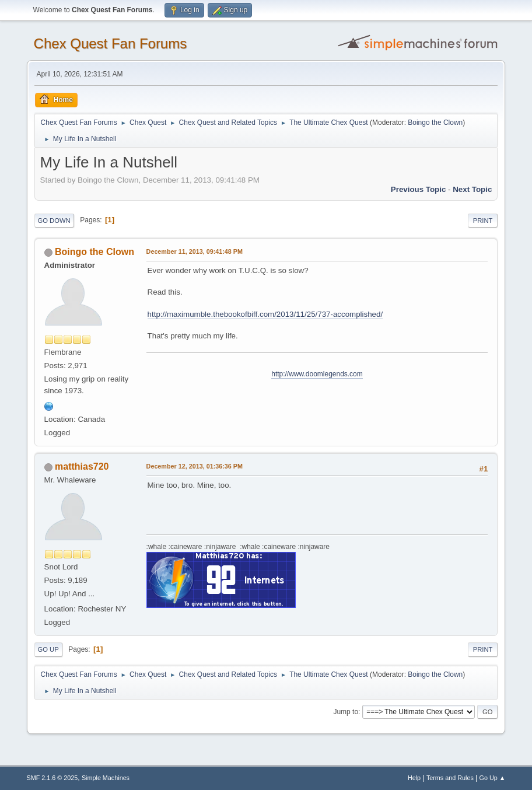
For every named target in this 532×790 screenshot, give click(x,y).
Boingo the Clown (435, 123)
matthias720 (82, 466)
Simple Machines (106, 778)
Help (414, 778)
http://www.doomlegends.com (317, 374)
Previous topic (419, 189)
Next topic (472, 189)
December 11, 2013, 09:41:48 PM (195, 251)
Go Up (48, 649)
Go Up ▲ (493, 778)
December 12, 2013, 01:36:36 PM (195, 466)
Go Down (54, 221)
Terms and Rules (450, 778)
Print (483, 221)
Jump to (346, 712)
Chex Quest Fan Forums (111, 43)
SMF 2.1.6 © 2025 (52, 778)
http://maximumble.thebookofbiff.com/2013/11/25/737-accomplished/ (265, 314)
